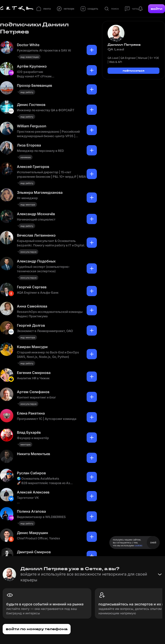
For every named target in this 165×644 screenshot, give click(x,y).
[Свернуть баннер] (160, 574)
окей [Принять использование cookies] (153, 542)
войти (157, 9)
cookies (138, 545)
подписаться (134, 71)
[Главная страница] (17, 9)
